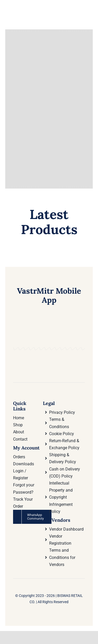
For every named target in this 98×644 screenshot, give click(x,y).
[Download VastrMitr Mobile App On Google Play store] (30, 353)
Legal (49, 403)
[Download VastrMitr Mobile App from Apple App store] (68, 353)
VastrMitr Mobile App (49, 295)
